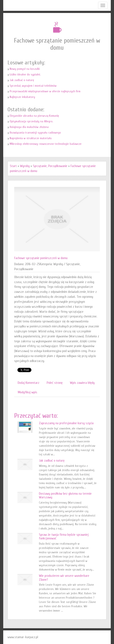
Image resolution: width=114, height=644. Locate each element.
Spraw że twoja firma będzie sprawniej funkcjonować (64, 537)
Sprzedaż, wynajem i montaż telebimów (33, 86)
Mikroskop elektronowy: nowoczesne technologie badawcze (46, 144)
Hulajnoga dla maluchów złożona (29, 127)
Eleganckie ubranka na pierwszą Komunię (34, 116)
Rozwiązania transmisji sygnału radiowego (35, 133)
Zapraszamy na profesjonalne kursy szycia (66, 423)
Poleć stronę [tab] (55, 383)
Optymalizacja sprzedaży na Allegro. (31, 121)
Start (13, 166)
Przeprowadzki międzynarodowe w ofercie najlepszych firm (45, 91)
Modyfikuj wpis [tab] (27, 392)
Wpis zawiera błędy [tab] (82, 383)
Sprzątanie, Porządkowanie (50, 166)
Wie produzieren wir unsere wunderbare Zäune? (64, 578)
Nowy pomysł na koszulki (25, 69)
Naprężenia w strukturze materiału (31, 138)
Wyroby (25, 166)
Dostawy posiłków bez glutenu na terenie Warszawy (65, 496)
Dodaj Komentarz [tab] (28, 383)
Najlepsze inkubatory (22, 97)
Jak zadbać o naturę (22, 80)
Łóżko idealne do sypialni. (25, 74)
